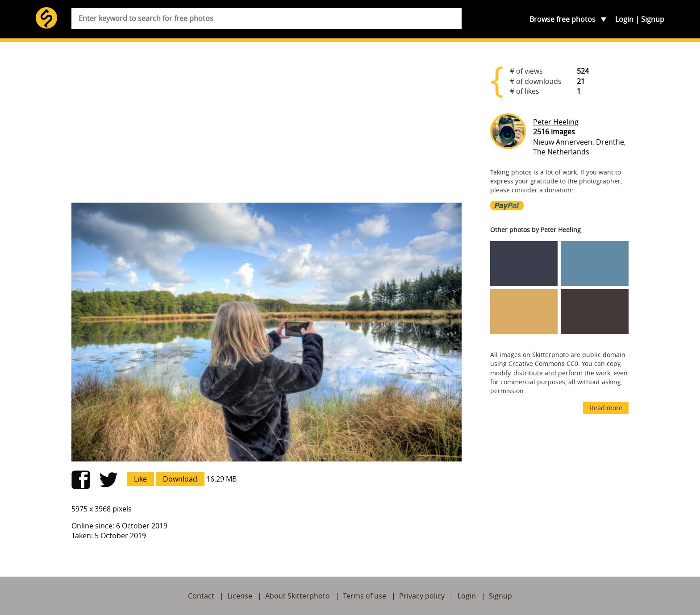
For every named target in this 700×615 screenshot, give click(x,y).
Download (180, 479)
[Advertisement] (267, 126)
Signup (653, 19)
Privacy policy (422, 596)
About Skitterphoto (298, 596)
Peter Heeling (556, 122)
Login (624, 19)
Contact (201, 596)
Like (140, 479)
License (240, 596)
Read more (606, 408)
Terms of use (365, 596)
